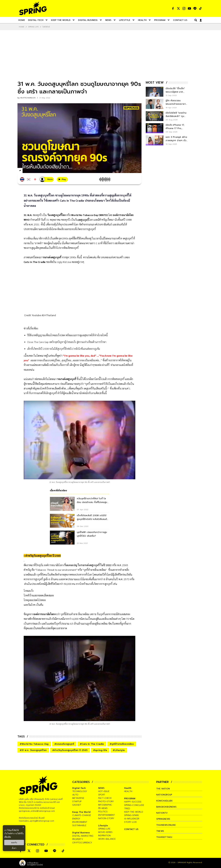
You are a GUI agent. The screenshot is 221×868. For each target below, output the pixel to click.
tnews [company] (160, 831)
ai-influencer (132, 819)
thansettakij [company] (164, 837)
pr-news (103, 808)
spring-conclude (134, 805)
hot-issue (104, 791)
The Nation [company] (163, 789)
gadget (77, 805)
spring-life (104, 829)
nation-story (106, 818)
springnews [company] (163, 819)
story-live (130, 822)
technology (80, 791)
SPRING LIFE (33, 27)
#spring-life (100, 750)
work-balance (107, 839)
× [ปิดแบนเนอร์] (23, 827)
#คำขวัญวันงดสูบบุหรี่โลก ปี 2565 (70, 750)
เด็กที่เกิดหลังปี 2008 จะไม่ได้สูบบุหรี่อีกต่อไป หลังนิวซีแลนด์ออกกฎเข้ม (64, 349)
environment (80, 822)
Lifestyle (103, 826)
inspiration (104, 836)
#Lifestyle (119, 750)
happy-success (133, 802)
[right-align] (195, 20)
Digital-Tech (79, 788)
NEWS (101, 788)
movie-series (105, 832)
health (128, 791)
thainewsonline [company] (166, 825)
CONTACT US (131, 829)
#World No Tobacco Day (34, 744)
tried (127, 809)
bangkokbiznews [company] (166, 807)
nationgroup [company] (164, 795)
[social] (173, 8)
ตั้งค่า (14, 848)
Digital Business (81, 833)
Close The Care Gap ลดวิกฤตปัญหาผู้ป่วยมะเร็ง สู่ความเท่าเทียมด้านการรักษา (67, 342)
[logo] (33, 8)
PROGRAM (130, 799)
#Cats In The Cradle (92, 744)
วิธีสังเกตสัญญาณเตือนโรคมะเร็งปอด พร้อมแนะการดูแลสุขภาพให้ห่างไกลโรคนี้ (67, 335)
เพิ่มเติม (8, 837)
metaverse (78, 798)
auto (75, 795)
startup (77, 802)
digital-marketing (83, 836)
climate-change (82, 815)
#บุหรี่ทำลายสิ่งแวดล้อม (122, 744)
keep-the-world (134, 812)
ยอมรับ (14, 842)
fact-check (105, 798)
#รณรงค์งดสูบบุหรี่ (64, 744)
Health (128, 788)
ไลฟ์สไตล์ (46, 27)
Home (22, 27)
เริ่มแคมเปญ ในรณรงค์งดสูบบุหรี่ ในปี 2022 (87, 565)
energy (76, 819)
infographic (105, 805)
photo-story (106, 802)
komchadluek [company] (164, 801)
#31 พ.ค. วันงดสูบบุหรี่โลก (33, 750)
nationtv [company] (162, 813)
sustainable (79, 825)
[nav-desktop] (22, 20)
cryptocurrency (82, 843)
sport (102, 795)
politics (103, 812)
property (78, 839)
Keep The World (81, 812)
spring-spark (132, 815)
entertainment (107, 815)
